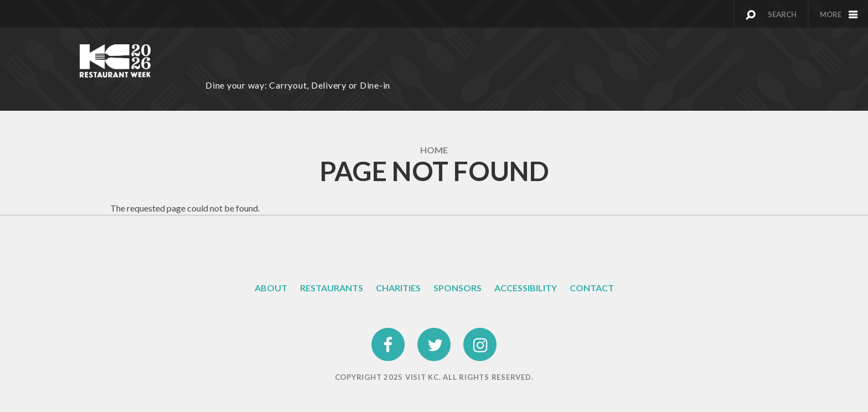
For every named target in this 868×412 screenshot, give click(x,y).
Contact (592, 288)
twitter (434, 335)
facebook (389, 335)
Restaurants (332, 288)
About (271, 288)
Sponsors (458, 288)
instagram (480, 335)
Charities (398, 288)
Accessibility (526, 288)
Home (434, 150)
